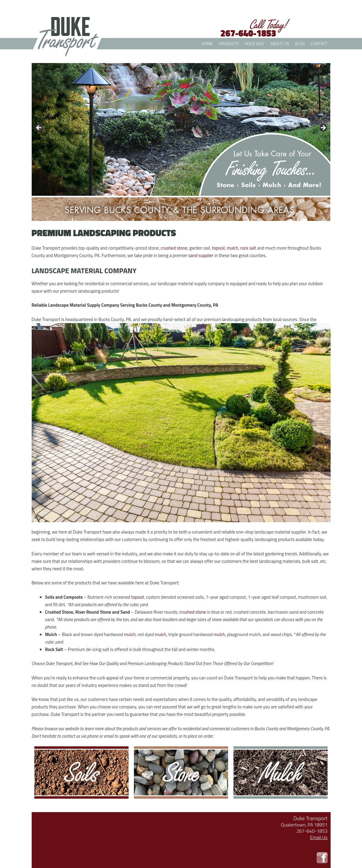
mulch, (161, 634)
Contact (319, 43)
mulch (130, 634)
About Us (279, 43)
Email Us (319, 837)
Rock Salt (255, 43)
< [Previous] (39, 128)
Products (229, 43)
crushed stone (193, 612)
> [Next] (323, 128)
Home (207, 43)
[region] (181, 129)
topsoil (138, 597)
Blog (300, 43)
